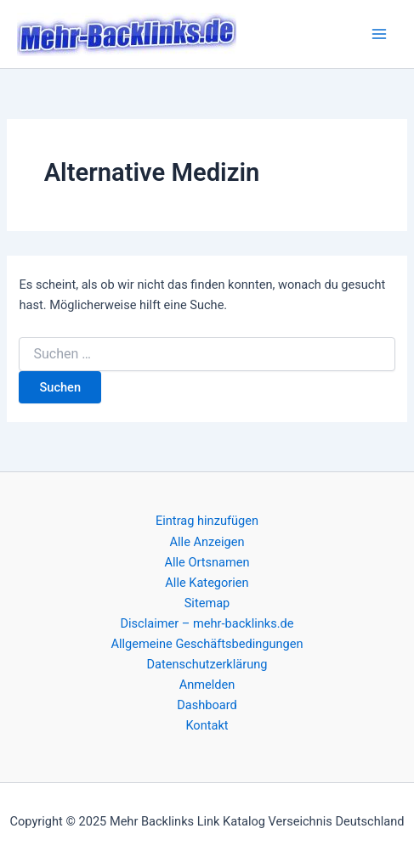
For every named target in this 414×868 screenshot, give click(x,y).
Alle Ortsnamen (207, 562)
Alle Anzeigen (207, 542)
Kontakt (207, 725)
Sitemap (207, 603)
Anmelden (207, 685)
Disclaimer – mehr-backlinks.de (207, 623)
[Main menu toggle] (379, 34)
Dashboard (207, 705)
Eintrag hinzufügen (207, 521)
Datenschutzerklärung (207, 664)
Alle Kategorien (207, 583)
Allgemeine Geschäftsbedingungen (207, 644)
